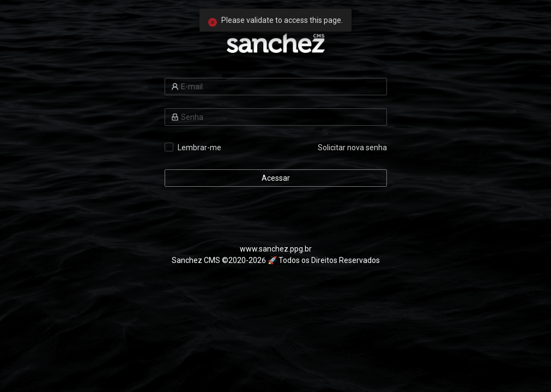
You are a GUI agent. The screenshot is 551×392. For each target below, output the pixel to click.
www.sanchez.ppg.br (276, 249)
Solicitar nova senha (352, 148)
